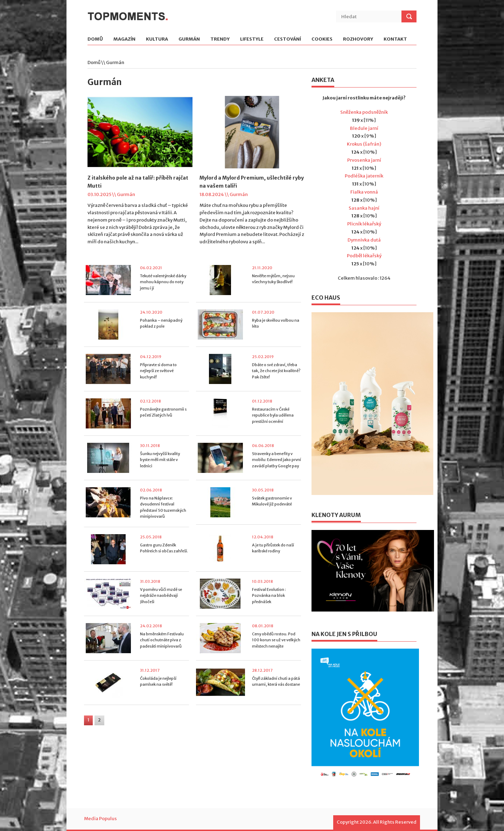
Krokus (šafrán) (364, 144)
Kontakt (395, 39)
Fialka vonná (364, 192)
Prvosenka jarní (364, 160)
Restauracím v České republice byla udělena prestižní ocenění (273, 415)
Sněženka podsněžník (364, 112)
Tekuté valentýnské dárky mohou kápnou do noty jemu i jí (163, 282)
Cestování (288, 39)
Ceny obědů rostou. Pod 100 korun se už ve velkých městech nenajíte (276, 640)
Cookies (322, 39)
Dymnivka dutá (364, 240)
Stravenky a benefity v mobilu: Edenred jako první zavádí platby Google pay (276, 460)
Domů (95, 39)
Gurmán (189, 39)
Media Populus (100, 819)
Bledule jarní (364, 128)
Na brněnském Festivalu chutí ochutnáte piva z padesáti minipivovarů (162, 640)
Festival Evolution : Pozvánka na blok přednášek (269, 596)
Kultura (157, 39)
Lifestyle (252, 39)
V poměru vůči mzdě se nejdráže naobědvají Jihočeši (161, 596)
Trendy (220, 39)
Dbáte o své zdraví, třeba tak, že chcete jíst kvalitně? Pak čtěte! (276, 371)
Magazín (124, 39)
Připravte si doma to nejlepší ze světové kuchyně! (158, 371)
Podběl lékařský (364, 256)
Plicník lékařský (364, 224)
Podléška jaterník (364, 176)
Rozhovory (358, 39)
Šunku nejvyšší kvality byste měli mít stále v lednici (160, 460)
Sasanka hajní (364, 208)
